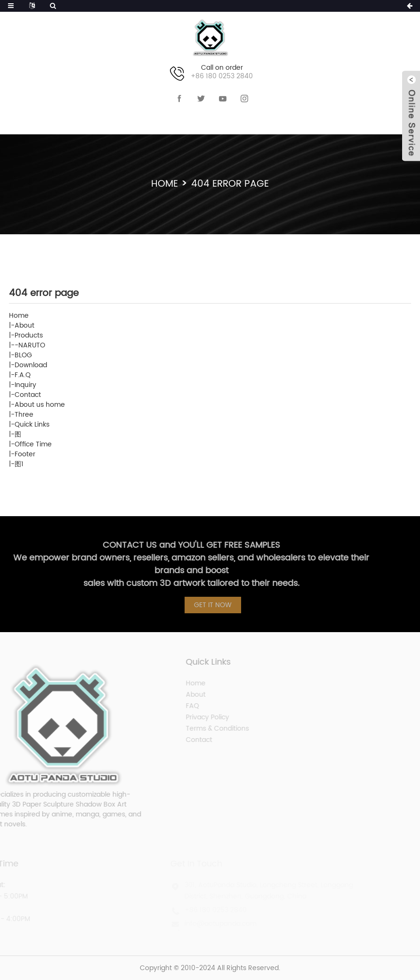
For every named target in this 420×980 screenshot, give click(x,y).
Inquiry (25, 385)
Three (24, 415)
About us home (40, 405)
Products (29, 335)
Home (165, 184)
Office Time (33, 444)
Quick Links (32, 424)
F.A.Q (23, 375)
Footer (25, 454)
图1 (19, 464)
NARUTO (32, 345)
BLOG (23, 355)
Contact (28, 395)
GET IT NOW (216, 605)
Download (31, 365)
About (24, 325)
